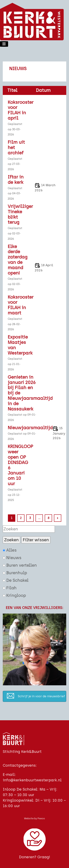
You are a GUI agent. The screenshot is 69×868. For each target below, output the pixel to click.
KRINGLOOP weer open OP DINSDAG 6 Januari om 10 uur (17, 465)
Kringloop (14, 595)
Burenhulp (15, 573)
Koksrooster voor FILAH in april (17, 110)
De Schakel (16, 580)
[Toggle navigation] (4, 44)
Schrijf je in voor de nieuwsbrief (41, 696)
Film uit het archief (16, 148)
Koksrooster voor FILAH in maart (17, 305)
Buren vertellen (20, 565)
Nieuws (12, 558)
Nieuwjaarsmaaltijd (23, 428)
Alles (10, 550)
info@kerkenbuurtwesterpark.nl (32, 780)
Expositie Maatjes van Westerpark (17, 345)
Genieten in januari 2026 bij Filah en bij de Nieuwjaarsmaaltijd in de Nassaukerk (23, 393)
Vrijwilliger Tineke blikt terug (17, 214)
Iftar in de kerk (16, 180)
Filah (10, 588)
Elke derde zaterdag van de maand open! (17, 260)
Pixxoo (41, 819)
